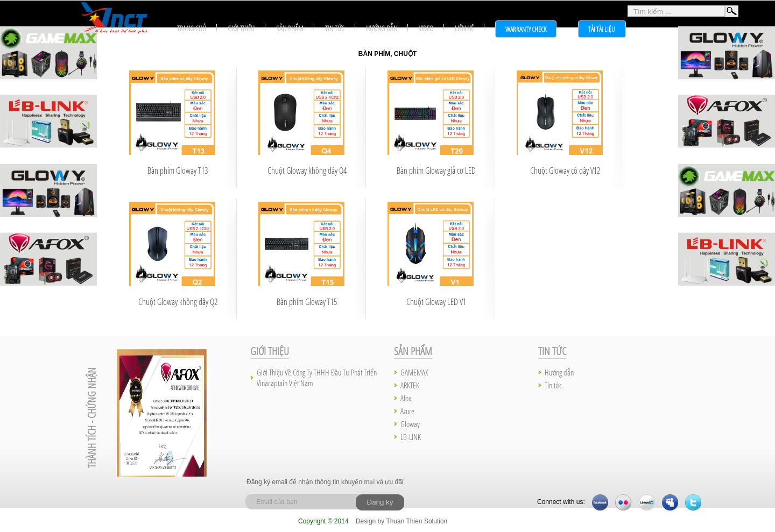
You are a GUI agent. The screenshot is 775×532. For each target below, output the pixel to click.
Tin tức (335, 28)
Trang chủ (192, 28)
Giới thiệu (241, 28)
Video (426, 28)
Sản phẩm (290, 28)
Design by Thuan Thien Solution (401, 521)
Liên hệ (464, 28)
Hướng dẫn (382, 28)
